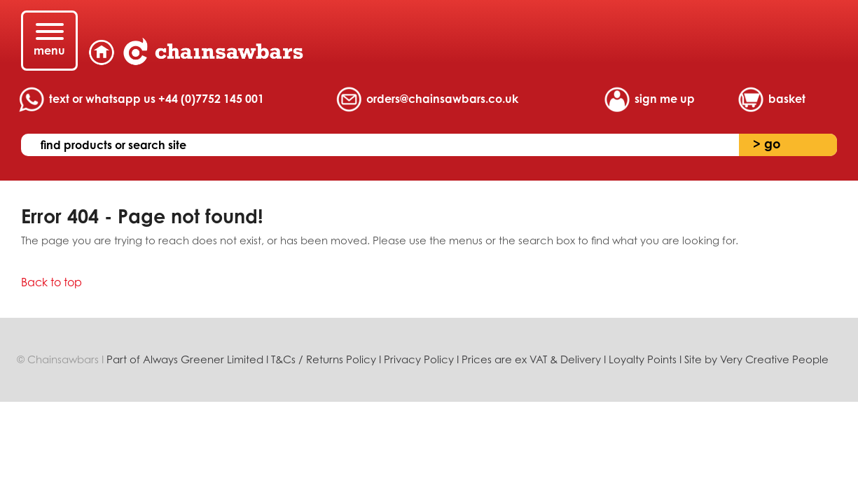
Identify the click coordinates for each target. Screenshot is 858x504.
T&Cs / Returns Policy (324, 359)
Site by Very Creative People (756, 359)
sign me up (665, 99)
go (767, 143)
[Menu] (49, 41)
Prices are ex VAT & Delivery (531, 359)
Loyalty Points (643, 359)
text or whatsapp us (157, 99)
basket (787, 99)
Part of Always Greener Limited (186, 359)
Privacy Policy (419, 359)
